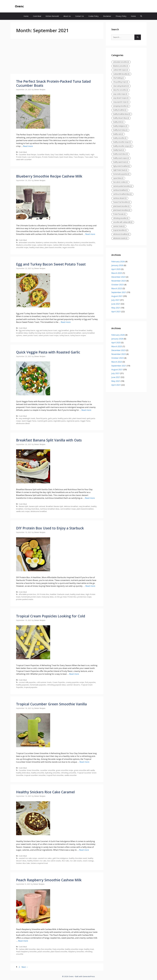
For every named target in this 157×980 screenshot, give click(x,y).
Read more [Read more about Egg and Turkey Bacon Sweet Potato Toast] (66, 322)
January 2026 (117, 265)
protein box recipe (84, 597)
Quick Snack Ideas (66, 157)
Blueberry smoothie (65, 242)
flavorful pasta (42, 418)
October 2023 (118, 285)
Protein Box (72, 597)
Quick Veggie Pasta (29, 421)
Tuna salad (89, 157)
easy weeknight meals (27, 418)
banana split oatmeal (37, 506)
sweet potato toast (30, 335)
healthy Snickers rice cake (37, 861)
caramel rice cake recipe (28, 858)
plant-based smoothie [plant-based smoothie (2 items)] (121, 206)
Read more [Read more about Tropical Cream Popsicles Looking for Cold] (74, 674)
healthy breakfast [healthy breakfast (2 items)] (120, 110)
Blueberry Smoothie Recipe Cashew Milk (49, 176)
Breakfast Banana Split (54, 506)
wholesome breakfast (39, 511)
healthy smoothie (38, 773)
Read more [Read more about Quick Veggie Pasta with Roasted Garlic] (86, 410)
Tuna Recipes (79, 157)
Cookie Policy (93, 16)
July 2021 (116, 300)
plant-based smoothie (53, 247)
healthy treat (89, 949)
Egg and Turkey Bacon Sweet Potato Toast (51, 264)
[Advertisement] (57, 57)
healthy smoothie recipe (74, 949)
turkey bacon (64, 335)
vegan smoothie (68, 247)
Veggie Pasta (85, 421)
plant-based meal (79, 418)
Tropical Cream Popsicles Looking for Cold (51, 616)
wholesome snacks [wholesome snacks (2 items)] (120, 238)
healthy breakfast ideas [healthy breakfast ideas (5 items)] (122, 114)
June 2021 (116, 304)
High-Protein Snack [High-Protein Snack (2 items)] (120, 170)
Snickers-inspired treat (39, 863)
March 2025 (117, 273)
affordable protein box (27, 594)
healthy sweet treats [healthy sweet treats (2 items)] (121, 162)
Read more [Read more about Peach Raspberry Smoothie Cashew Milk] (23, 941)
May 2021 (116, 308)
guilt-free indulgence (60, 858)
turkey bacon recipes (78, 335)
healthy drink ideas (23, 773)
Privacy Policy (121, 16)
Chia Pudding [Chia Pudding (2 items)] (118, 78)
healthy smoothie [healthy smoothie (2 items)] (120, 138)
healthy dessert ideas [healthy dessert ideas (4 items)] (121, 118)
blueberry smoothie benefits (84, 242)
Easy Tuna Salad (57, 154)
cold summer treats (44, 682)
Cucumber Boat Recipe (27, 154)
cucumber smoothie (48, 770)
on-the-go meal (61, 597)
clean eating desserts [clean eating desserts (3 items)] (121, 86)
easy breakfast (85, 506)
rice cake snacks (76, 861)
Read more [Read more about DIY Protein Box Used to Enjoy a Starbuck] (90, 586)
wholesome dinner (23, 423)
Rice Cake (65, 861)
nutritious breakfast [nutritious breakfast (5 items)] (120, 190)
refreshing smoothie (68, 773)
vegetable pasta (59, 421)
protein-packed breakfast (72, 333)
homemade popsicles (38, 685)
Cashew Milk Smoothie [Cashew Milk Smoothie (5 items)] (121, 74)
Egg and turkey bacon (27, 330)
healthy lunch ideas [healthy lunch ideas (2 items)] (120, 130)
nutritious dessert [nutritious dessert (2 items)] (120, 198)
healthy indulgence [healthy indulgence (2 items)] (120, 126)
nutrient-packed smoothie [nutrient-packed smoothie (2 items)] (123, 186)
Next (25, 967)
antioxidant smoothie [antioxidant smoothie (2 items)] (121, 62)
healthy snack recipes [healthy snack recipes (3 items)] (121, 158)
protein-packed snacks (25, 599)
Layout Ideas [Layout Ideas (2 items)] (118, 178)
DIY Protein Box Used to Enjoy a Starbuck (50, 528)
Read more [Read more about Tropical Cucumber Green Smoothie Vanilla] (84, 762)
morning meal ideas (32, 509)
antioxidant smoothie (27, 242)
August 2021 (117, 296)
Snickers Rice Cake (23, 863)
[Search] (138, 37)
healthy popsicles (23, 685)
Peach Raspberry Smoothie (26, 952)
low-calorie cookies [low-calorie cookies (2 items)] (120, 182)
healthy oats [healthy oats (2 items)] (118, 134)
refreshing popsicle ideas (56, 685)
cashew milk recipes (45, 245)
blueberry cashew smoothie (46, 242)
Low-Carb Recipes (34, 157)
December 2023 (118, 277)
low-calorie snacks (54, 861)
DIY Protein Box (43, 594)
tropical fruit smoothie (55, 775)
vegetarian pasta (73, 421)
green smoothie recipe (65, 770)
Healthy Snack (84, 154)
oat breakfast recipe (68, 509)
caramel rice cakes (45, 858)
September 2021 (119, 292)
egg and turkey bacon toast (47, 330)
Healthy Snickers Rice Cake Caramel (45, 792)
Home (26, 16)
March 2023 (117, 288)
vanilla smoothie (71, 775)
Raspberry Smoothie (76, 952)
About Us (67, 16)
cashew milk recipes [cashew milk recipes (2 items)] (121, 70)
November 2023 (119, 281)
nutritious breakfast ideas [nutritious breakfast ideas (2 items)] (122, 194)
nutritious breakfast (53, 333)
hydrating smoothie (52, 773)
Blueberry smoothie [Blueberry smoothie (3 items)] (121, 66)
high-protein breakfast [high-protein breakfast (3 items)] (121, 166)
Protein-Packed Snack (50, 157)
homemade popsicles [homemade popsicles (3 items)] (121, 174)
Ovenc (19, 6)
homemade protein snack (31, 597)
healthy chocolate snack (78, 858)
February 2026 (118, 261)
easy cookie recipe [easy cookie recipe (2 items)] (120, 94)
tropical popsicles (31, 687)
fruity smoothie (58, 949)
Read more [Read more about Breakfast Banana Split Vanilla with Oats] (90, 498)
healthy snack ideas (37, 247)
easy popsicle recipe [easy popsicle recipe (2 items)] (121, 102)
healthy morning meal (37, 333)
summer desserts (73, 685)
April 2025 (116, 269)
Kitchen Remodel (52, 16)
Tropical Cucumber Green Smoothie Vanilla (51, 704)
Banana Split (23, 506)
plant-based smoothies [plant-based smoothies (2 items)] (122, 210)
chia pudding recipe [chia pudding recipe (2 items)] (121, 82)
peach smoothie (44, 952)
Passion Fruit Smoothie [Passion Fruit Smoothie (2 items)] (121, 202)
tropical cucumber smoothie (35, 775)
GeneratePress (89, 976)
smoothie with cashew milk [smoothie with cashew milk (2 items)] (123, 222)
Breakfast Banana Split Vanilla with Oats (49, 440)
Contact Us (80, 16)
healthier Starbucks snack (60, 594)
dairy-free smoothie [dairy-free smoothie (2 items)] (121, 90)
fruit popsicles (90, 682)
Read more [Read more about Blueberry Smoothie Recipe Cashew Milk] (90, 234)
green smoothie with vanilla (84, 770)
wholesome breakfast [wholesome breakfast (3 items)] (121, 234)
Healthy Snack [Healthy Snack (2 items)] (119, 150)
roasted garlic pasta (45, 421)
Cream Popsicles (59, 682)
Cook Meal (37, 16)
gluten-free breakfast (78, 330)
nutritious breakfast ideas (50, 509)
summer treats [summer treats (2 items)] (119, 226)
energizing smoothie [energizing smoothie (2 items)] (121, 106)
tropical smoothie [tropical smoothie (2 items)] (120, 230)
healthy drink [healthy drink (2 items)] (118, 122)
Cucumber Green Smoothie (29, 770)
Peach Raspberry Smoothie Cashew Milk (49, 880)
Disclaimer (107, 16)
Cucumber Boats (43, 154)
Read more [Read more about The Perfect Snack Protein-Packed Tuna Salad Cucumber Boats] (28, 146)
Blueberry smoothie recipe (26, 245)
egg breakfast (64, 330)
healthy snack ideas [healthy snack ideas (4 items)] (120, 154)
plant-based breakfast (85, 509)
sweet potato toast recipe (49, 335)
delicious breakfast (71, 506)
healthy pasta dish (65, 418)
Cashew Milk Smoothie (61, 245)
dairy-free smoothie (78, 245)
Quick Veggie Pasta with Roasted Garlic (48, 352)
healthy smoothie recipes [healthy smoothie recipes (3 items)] (122, 146)
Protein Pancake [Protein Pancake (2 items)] (119, 214)
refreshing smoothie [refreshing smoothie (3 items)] (121, 218)
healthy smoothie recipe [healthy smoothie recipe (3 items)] (122, 142)
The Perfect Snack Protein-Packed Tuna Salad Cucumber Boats (53, 83)
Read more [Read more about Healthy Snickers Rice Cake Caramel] (84, 850)
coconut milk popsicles (27, 682)
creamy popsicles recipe (75, 682)
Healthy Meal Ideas (71, 154)
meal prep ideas (48, 597)
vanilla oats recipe (23, 511)
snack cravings (88, 861)
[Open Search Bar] (141, 16)
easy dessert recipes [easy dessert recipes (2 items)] (121, 98)
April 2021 (116, 312)
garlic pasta (52, 418)
